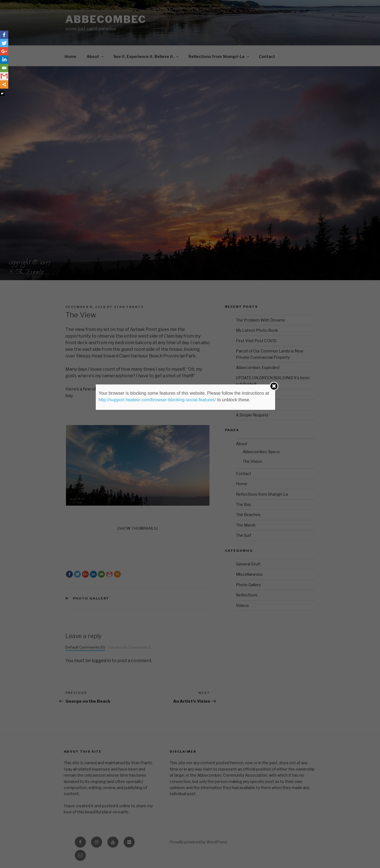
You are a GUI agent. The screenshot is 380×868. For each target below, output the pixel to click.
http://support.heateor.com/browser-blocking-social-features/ (157, 400)
